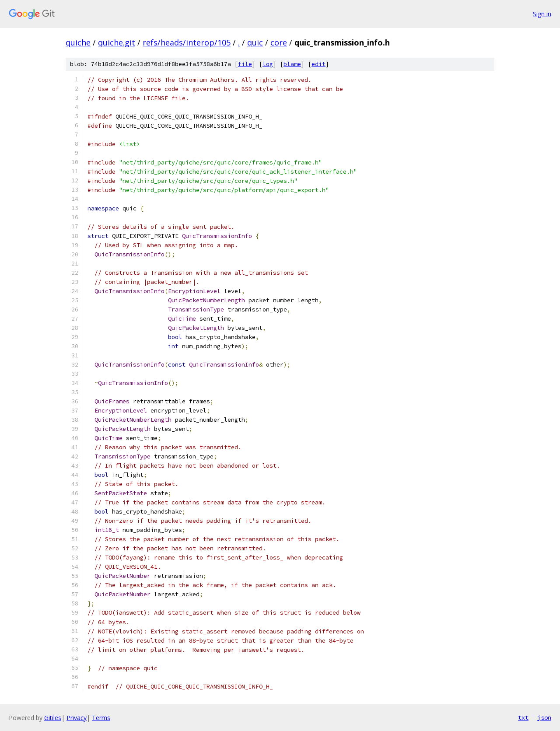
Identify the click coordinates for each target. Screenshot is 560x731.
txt (523, 717)
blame (292, 64)
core (279, 42)
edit (318, 64)
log (268, 64)
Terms (101, 718)
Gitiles (53, 718)
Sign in (542, 14)
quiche (78, 42)
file (245, 64)
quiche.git (117, 42)
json (544, 717)
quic (255, 42)
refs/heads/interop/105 (187, 42)
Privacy (77, 718)
